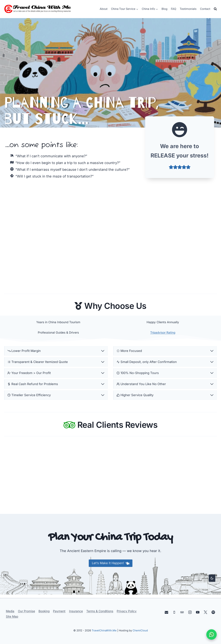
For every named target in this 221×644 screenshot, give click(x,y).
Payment (59, 611)
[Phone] (174, 612)
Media (10, 611)
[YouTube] (198, 612)
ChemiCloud (140, 630)
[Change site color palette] (212, 578)
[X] (206, 612)
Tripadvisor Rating (163, 333)
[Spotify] (213, 612)
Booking (44, 611)
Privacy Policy (127, 611)
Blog (165, 9)
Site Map (12, 617)
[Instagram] (190, 612)
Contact (205, 9)
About (104, 9)
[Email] (167, 612)
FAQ (174, 9)
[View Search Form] (215, 9)
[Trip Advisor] (182, 612)
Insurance (76, 611)
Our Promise (27, 611)
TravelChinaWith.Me (104, 630)
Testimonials (188, 9)
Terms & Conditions (100, 611)
